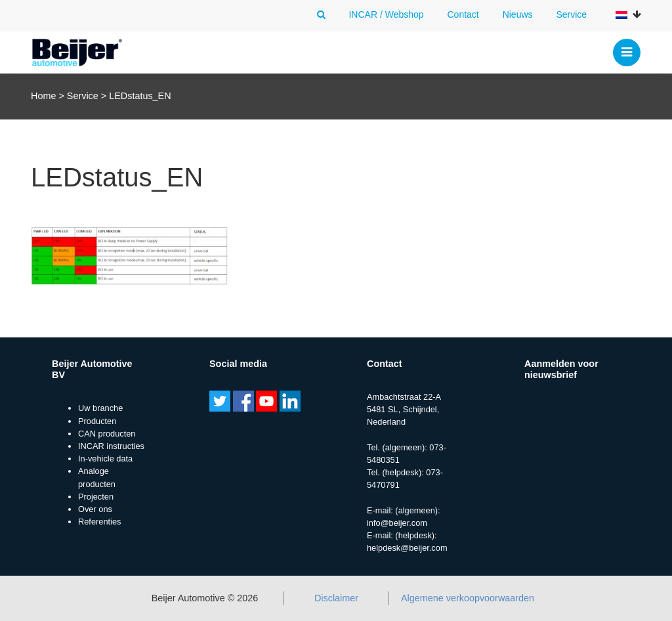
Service (571, 14)
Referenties (99, 522)
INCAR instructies (111, 446)
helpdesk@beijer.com (407, 548)
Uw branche (100, 408)
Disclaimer (336, 598)
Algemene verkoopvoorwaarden (468, 598)
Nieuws (518, 14)
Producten (97, 421)
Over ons (95, 509)
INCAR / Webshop (386, 14)
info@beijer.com (397, 523)
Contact (463, 14)
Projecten (96, 497)
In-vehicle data (105, 459)
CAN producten (107, 434)
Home (43, 96)
